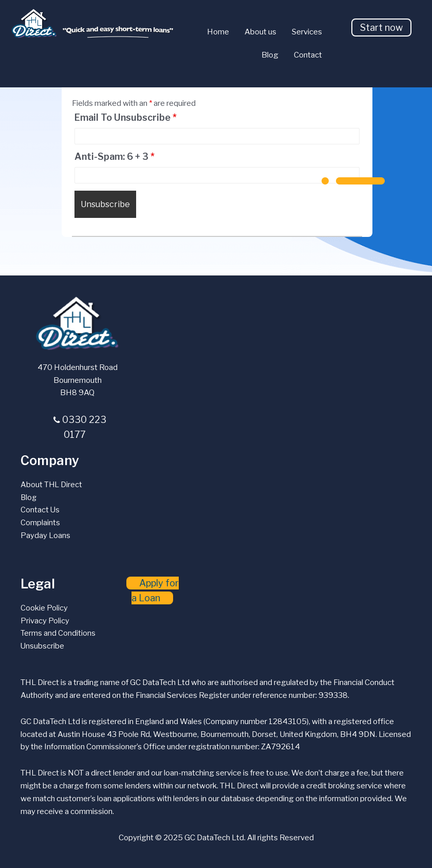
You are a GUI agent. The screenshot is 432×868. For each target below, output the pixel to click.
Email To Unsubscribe (126, 118)
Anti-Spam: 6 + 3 (115, 157)
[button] (381, 27)
